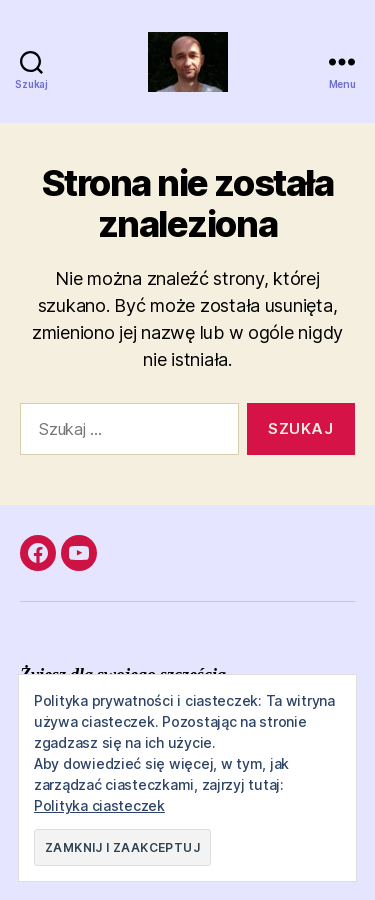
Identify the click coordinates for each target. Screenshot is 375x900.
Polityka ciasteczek (99, 805)
